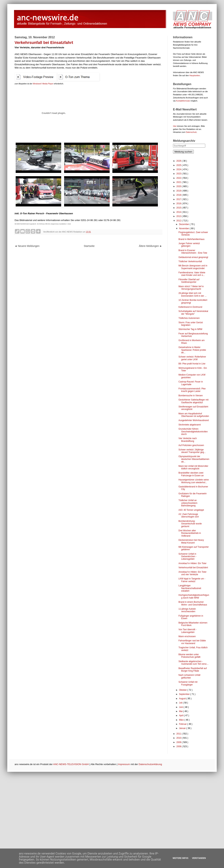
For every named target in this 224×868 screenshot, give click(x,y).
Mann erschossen (187, 636)
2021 (179, 182)
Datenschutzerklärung (150, 764)
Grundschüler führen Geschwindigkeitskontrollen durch (193, 432)
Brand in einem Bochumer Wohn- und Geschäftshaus (193, 603)
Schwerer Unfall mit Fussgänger (188, 683)
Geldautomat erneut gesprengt (193, 257)
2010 (179, 738)
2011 (179, 734)
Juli (181, 703)
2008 (179, 746)
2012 (179, 221)
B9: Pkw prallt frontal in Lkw (192, 364)
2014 (179, 212)
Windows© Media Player (43, 84)
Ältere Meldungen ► (151, 246)
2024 (179, 169)
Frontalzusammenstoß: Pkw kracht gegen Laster (192, 390)
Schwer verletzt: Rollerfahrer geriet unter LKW (192, 358)
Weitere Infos (180, 858)
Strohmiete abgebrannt (190, 425)
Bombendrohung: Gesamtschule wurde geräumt (190, 524)
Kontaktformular (183, 101)
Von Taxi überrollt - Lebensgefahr (187, 631)
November (184, 228)
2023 (179, 174)
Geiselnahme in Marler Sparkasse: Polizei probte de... (192, 350)
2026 (179, 161)
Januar (183, 728)
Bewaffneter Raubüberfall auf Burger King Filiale (193, 670)
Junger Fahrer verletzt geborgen (189, 245)
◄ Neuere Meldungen (27, 246)
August (183, 699)
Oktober (183, 690)
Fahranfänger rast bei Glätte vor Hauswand (192, 642)
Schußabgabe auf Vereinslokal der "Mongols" (193, 312)
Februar (183, 724)
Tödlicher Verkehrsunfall (190, 261)
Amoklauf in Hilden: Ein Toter (192, 563)
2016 (179, 204)
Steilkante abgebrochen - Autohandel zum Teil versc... (193, 663)
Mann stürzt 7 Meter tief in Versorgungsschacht (191, 288)
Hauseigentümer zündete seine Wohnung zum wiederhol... (194, 481)
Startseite (89, 246)
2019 (179, 191)
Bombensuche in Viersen (191, 396)
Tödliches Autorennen (189, 318)
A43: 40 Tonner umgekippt (191, 510)
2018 (179, 195)
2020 (179, 186)
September (185, 694)
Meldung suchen (183, 152)
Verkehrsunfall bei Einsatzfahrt (193, 568)
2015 (179, 208)
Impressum (124, 764)
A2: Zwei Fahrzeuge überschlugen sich (189, 515)
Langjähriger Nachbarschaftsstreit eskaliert (190, 588)
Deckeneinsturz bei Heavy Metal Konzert (191, 541)
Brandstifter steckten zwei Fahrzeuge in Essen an (191, 474)
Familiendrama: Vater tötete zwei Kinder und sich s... (192, 274)
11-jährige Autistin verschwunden (187, 610)
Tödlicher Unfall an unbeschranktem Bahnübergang (188, 503)
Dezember (184, 224)
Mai (181, 711)
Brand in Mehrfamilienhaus (191, 239)
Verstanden (199, 858)
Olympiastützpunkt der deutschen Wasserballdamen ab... (194, 459)
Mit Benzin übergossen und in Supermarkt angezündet (193, 267)
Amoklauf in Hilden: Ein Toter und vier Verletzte (192, 573)
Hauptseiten (195, 75)
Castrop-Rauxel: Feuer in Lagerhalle (191, 383)
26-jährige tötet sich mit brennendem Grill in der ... (192, 294)
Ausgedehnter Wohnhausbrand (194, 420)
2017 (179, 199)
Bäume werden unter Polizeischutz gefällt (189, 656)
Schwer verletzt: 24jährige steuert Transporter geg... (192, 451)
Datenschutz (191, 132)
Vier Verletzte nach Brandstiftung (188, 440)
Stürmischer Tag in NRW (190, 329)
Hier (175, 126)
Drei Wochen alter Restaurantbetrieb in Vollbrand (190, 533)
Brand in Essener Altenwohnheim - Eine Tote (193, 252)
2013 (179, 216)
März (182, 720)
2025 (179, 165)
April (181, 715)
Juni (181, 707)
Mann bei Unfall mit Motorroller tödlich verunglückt (193, 467)
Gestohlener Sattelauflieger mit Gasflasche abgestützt (193, 401)
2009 (179, 742)
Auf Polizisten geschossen (191, 445)
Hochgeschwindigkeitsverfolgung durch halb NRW (194, 596)
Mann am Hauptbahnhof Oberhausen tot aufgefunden (194, 415)
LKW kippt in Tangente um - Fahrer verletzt (192, 580)
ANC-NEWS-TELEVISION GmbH (71, 764)
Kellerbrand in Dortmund (190, 307)
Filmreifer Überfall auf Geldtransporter (189, 281)
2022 (179, 178)
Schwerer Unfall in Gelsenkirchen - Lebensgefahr (187, 557)
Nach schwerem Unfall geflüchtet (189, 676)
